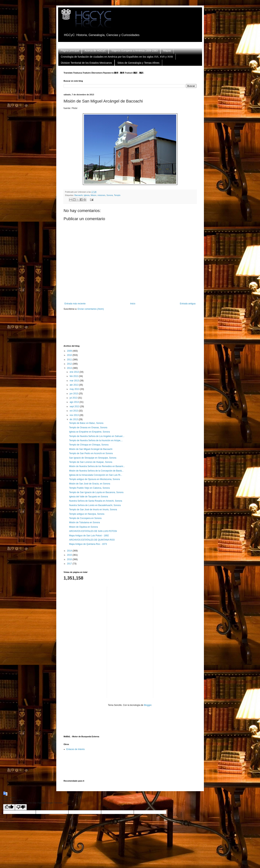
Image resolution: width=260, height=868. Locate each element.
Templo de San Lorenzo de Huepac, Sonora (91, 462)
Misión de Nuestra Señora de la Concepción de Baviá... (96, 471)
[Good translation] (9, 807)
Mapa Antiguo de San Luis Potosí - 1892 (89, 536)
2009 (70, 351)
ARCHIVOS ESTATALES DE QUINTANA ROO (92, 540)
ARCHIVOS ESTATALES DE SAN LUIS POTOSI (93, 531)
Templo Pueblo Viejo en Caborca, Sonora (89, 488)
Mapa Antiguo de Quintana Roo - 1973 (88, 544)
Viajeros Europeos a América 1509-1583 (134, 51)
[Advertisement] (131, 330)
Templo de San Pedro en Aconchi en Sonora (91, 453)
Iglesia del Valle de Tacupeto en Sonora (88, 497)
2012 (70, 364)
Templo (117, 195)
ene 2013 (74, 372)
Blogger (148, 705)
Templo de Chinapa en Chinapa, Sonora (89, 445)
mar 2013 (75, 381)
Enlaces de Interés (76, 749)
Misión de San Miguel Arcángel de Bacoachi (91, 449)
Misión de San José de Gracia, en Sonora (89, 484)
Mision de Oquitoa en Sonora (83, 527)
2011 (70, 360)
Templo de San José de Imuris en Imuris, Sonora (93, 510)
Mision (93, 195)
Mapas (167, 51)
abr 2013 (74, 385)
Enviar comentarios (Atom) (91, 309)
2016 (70, 559)
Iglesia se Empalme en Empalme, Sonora (89, 432)
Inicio (133, 304)
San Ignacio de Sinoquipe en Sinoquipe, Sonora (93, 458)
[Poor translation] (21, 807)
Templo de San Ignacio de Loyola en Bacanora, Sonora (96, 492)
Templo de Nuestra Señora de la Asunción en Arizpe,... (96, 440)
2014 (70, 551)
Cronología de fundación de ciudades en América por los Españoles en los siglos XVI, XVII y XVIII (117, 57)
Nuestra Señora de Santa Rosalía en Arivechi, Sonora (95, 501)
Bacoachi (79, 195)
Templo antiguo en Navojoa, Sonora (87, 514)
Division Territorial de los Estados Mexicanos (86, 63)
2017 (70, 564)
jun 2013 (74, 394)
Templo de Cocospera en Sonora (85, 518)
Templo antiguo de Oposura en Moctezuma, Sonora (94, 479)
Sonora (110, 195)
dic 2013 (74, 419)
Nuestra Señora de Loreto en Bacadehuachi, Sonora (95, 505)
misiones (101, 195)
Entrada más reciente (75, 304)
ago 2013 (74, 402)
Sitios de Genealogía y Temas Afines (138, 63)
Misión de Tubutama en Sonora (84, 522)
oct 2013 (74, 411)
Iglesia (87, 195)
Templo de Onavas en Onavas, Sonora (88, 428)
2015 (70, 555)
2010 (70, 355)
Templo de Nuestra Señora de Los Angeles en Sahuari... (97, 436)
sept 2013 (75, 406)
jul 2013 (74, 398)
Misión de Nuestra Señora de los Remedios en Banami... (97, 466)
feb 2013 (74, 376)
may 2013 (75, 389)
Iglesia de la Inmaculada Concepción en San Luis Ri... (96, 475)
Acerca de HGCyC (95, 51)
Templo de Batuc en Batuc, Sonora (86, 423)
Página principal (70, 51)
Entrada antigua (188, 304)
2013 (70, 368)
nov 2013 (74, 415)
